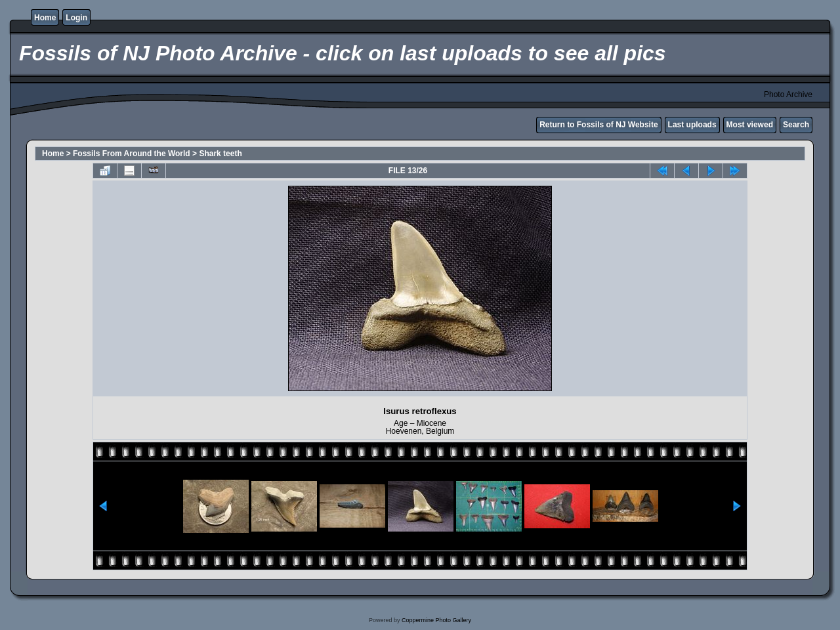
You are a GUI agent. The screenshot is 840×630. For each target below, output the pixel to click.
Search (796, 125)
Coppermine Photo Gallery (436, 620)
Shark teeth (220, 154)
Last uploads (692, 125)
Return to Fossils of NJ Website (598, 125)
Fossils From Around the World (132, 154)
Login (76, 18)
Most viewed (750, 125)
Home (45, 18)
